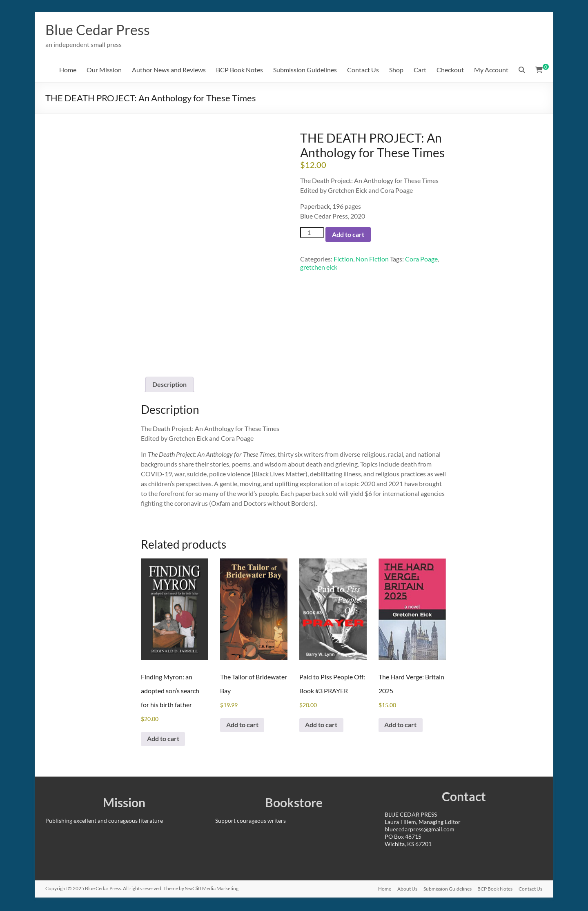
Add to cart (348, 235)
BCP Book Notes (239, 70)
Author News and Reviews (169, 70)
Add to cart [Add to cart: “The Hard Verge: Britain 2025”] (401, 726)
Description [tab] (169, 385)
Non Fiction (372, 259)
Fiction (343, 259)
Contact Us (363, 70)
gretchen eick (319, 267)
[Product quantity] (312, 233)
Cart (420, 70)
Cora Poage (421, 259)
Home (68, 70)
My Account (491, 70)
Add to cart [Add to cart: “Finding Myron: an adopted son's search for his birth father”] (164, 740)
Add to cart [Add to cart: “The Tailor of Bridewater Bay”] (243, 726)
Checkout (450, 70)
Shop (396, 70)
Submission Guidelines (305, 70)
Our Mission (104, 70)
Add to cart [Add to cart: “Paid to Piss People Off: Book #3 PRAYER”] (322, 726)
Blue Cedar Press (100, 30)
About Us (406, 890)
